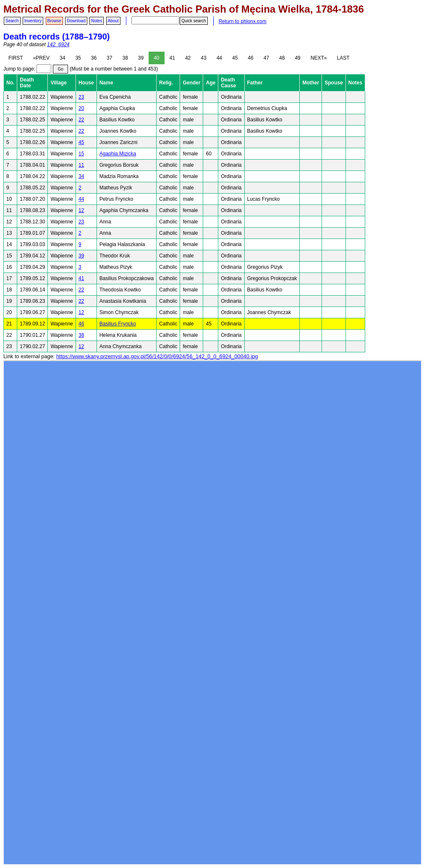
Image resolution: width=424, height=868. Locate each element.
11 (81, 165)
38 (125, 58)
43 (203, 58)
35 (78, 58)
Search (12, 21)
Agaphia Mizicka (118, 154)
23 (81, 97)
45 (235, 58)
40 (156, 58)
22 (81, 120)
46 (250, 58)
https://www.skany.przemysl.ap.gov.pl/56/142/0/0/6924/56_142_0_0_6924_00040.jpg (157, 356)
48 (282, 58)
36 (94, 58)
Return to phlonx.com (243, 21)
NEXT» (319, 58)
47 (266, 58)
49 (297, 58)
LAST (343, 58)
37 (109, 58)
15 (81, 154)
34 (62, 58)
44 (219, 58)
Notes (97, 21)
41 (172, 58)
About (113, 21)
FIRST (16, 58)
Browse (54, 21)
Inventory (33, 21)
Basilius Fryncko (118, 324)
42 (188, 58)
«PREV (41, 58)
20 (81, 108)
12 (81, 210)
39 (141, 58)
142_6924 (58, 45)
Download (76, 21)
